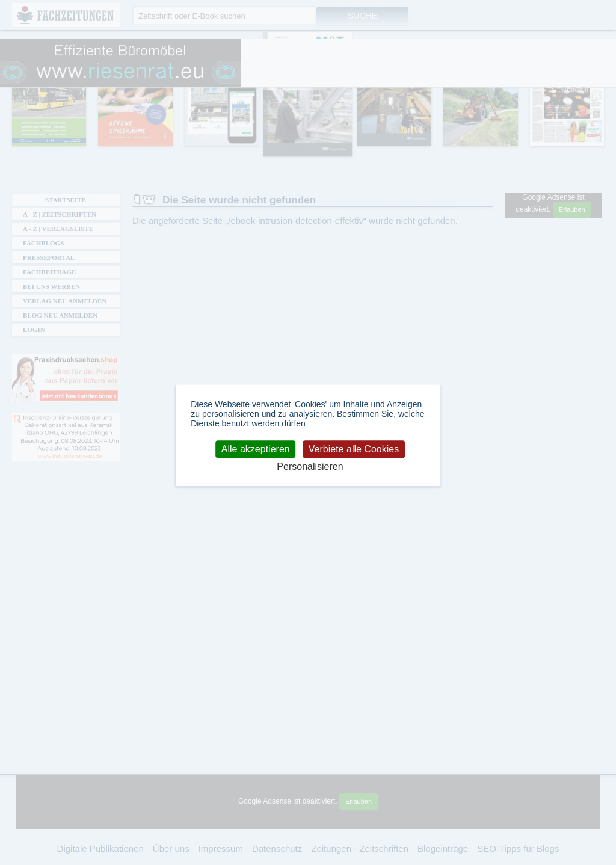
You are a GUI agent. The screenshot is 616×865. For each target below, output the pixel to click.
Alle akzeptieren (256, 449)
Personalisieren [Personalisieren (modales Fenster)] (310, 467)
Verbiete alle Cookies (354, 449)
